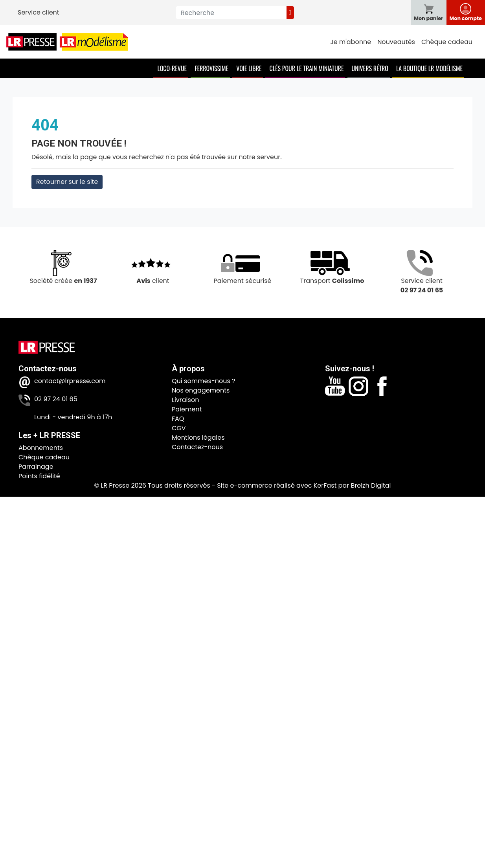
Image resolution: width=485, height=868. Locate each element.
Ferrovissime (211, 68)
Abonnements (41, 448)
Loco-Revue (172, 68)
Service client (39, 12)
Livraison (185, 400)
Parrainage (36, 467)
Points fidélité (39, 476)
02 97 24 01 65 (56, 399)
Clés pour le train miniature (306, 68)
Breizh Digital (371, 485)
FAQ (178, 419)
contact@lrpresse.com (70, 381)
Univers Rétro (370, 68)
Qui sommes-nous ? (203, 381)
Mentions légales (198, 438)
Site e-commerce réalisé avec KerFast (277, 485)
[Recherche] (231, 13)
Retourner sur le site (67, 182)
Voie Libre (249, 68)
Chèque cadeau (447, 42)
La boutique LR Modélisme (429, 68)
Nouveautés (396, 42)
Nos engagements (201, 390)
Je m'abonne (351, 42)
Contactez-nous (197, 447)
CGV (179, 428)
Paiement (187, 409)
